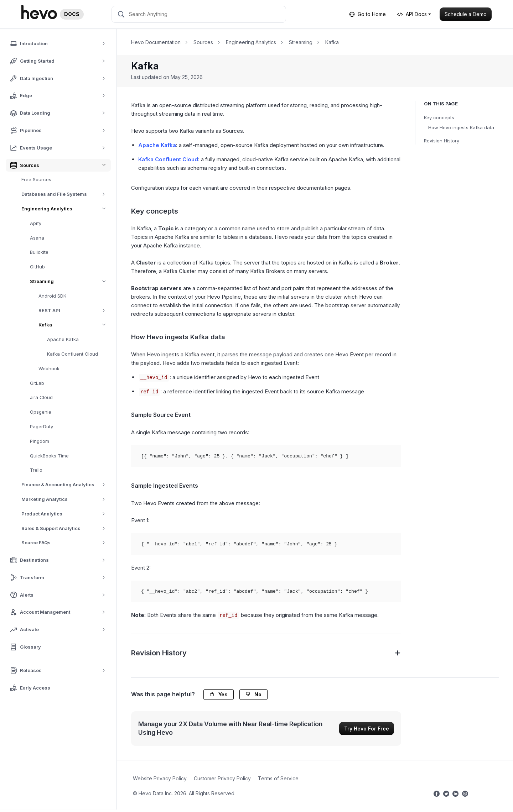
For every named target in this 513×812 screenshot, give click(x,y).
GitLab (37, 383)
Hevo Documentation (156, 42)
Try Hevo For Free (367, 729)
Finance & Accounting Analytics (66, 485)
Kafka (75, 325)
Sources (203, 42)
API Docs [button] (412, 14)
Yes (219, 694)
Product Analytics (66, 514)
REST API (74, 311)
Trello (36, 470)
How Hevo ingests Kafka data (461, 127)
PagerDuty (42, 426)
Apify (36, 223)
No (253, 694)
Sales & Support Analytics (66, 528)
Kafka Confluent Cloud (72, 354)
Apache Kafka (63, 339)
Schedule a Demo (466, 14)
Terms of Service (278, 778)
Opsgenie (41, 412)
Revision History (442, 141)
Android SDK (52, 296)
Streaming (70, 281)
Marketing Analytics (66, 499)
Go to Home (367, 14)
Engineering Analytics (66, 209)
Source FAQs (66, 543)
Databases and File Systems (66, 194)
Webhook (49, 368)
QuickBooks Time (49, 456)
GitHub (37, 267)
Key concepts (439, 117)
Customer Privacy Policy (222, 778)
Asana (37, 238)
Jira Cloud (41, 397)
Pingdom (40, 441)
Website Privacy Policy (160, 778)
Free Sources (36, 179)
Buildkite (39, 252)
